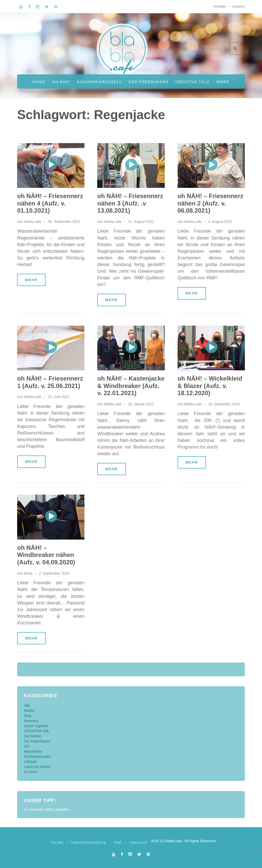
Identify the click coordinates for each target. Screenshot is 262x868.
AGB (118, 842)
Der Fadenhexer (149, 82)
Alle (27, 705)
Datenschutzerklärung (88, 842)
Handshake (33, 751)
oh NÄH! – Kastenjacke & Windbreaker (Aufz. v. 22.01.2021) (131, 386)
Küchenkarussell (100, 82)
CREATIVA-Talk (193, 82)
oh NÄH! (61, 82)
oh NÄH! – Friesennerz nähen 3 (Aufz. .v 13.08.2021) (130, 203)
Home (39, 82)
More (223, 82)
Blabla (29, 711)
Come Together (36, 726)
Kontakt (220, 6)
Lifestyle (31, 762)
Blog (28, 716)
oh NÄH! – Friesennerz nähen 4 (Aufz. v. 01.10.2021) (50, 203)
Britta (28, 573)
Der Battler (33, 736)
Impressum (140, 842)
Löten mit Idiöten (37, 767)
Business (31, 721)
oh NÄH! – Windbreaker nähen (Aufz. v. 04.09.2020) (46, 555)
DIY (27, 746)
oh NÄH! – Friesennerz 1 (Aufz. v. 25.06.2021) (50, 382)
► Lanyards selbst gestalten (47, 809)
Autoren (239, 6)
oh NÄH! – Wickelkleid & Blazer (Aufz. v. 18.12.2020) (210, 386)
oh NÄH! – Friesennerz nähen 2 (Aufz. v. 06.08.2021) (210, 203)
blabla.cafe (32, 222)
